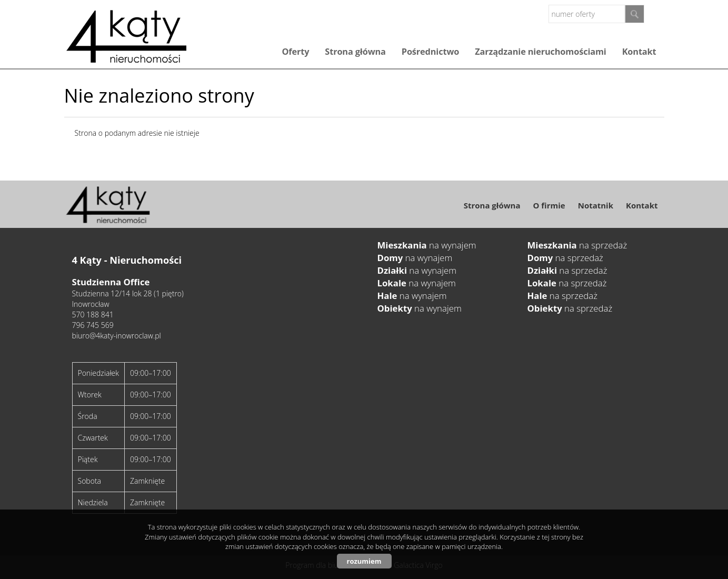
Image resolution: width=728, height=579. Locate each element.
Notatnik (596, 205)
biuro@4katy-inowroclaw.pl (117, 336)
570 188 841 (93, 315)
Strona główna (355, 52)
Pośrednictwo (430, 52)
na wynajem (427, 245)
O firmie (549, 205)
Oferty (295, 52)
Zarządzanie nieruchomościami (540, 52)
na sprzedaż (577, 245)
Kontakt (639, 52)
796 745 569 (93, 325)
